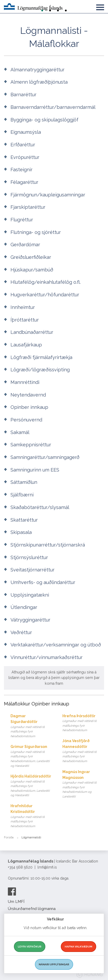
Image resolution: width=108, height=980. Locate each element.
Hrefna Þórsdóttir (83, 723)
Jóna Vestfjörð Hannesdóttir (83, 751)
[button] (100, 6)
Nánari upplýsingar (54, 964)
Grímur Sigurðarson (31, 756)
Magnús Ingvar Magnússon (83, 784)
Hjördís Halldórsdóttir (31, 786)
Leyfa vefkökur (30, 947)
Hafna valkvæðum (79, 947)
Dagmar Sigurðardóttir (31, 726)
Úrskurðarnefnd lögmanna (32, 909)
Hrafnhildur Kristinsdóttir (31, 816)
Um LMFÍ (16, 902)
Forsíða (9, 837)
